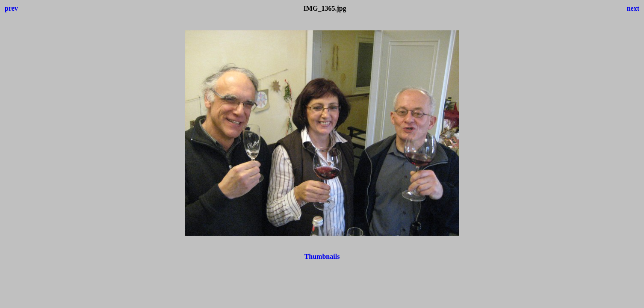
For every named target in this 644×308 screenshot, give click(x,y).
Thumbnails (322, 256)
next (633, 8)
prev (11, 8)
